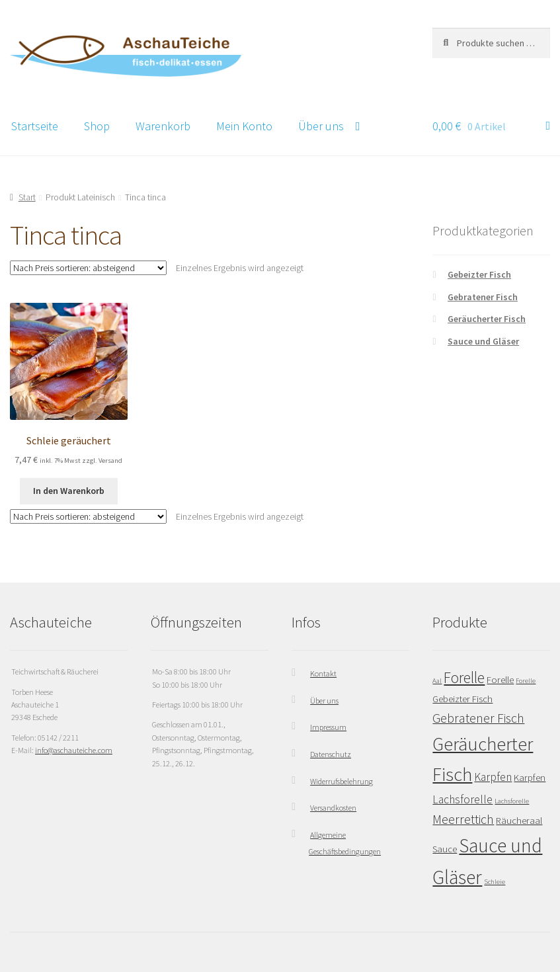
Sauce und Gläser (483, 341)
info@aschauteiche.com (74, 750)
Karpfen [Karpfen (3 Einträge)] (493, 777)
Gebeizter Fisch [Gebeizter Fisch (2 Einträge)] (462, 699)
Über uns (321, 126)
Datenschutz (331, 754)
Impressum (328, 727)
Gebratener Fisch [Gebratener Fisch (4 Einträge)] (478, 718)
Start (27, 197)
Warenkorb (163, 126)
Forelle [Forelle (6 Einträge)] (464, 677)
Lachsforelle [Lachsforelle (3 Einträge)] (462, 799)
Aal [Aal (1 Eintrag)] (437, 681)
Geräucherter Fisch (487, 319)
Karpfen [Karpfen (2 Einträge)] (530, 777)
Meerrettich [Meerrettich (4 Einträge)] (463, 819)
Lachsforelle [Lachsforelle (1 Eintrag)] (512, 801)
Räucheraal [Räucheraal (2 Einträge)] (519, 820)
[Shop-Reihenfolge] (88, 268)
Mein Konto (244, 126)
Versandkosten (333, 808)
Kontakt (323, 673)
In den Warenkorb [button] (69, 491)
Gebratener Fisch (483, 297)
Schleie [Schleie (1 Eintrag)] (495, 882)
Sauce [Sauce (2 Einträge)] (445, 849)
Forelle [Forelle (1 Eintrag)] (526, 681)
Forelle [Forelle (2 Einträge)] (500, 679)
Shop (97, 126)
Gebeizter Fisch (479, 274)
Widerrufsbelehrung (341, 781)
